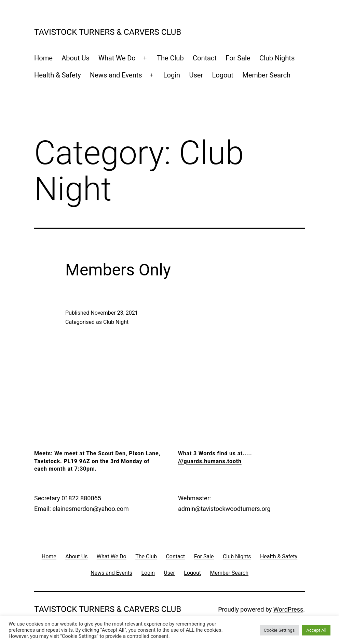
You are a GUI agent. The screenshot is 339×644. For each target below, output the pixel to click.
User (196, 75)
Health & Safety (58, 75)
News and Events (116, 75)
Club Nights (277, 58)
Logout (223, 75)
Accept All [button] (316, 630)
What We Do (117, 58)
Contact (205, 58)
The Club (170, 58)
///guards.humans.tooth (210, 461)
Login (172, 75)
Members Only (118, 270)
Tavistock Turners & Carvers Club (108, 32)
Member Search (266, 75)
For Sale (238, 58)
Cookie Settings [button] (279, 630)
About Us (76, 58)
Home (43, 58)
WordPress (288, 609)
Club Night (116, 322)
